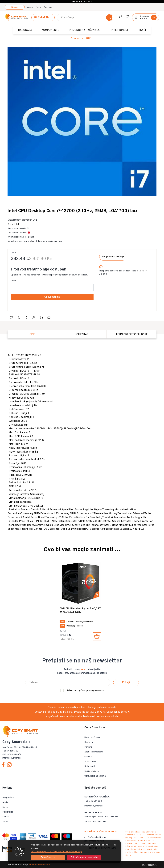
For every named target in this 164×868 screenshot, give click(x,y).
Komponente (50, 30)
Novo (38, 7)
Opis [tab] (32, 334)
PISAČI (142, 30)
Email (14, 281)
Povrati (88, 747)
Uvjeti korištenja (92, 737)
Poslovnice (8, 812)
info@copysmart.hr (94, 806)
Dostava (89, 742)
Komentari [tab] (82, 334)
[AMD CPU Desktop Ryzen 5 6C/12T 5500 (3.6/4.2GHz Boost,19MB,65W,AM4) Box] (97, 636)
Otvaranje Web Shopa (40, 865)
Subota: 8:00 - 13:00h (95, 822)
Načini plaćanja (92, 771)
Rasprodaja (8, 798)
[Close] (48, 857)
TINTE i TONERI (119, 30)
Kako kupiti (90, 766)
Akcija (30, 7)
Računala (25, 30)
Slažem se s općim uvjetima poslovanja (85, 690)
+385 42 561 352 (93, 801)
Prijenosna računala (84, 30)
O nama (88, 757)
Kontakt (48, 7)
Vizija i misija (90, 762)
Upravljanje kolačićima (95, 776)
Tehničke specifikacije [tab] (132, 334)
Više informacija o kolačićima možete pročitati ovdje (56, 852)
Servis (15, 7)
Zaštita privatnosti (94, 752)
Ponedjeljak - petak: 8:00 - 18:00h (101, 817)
